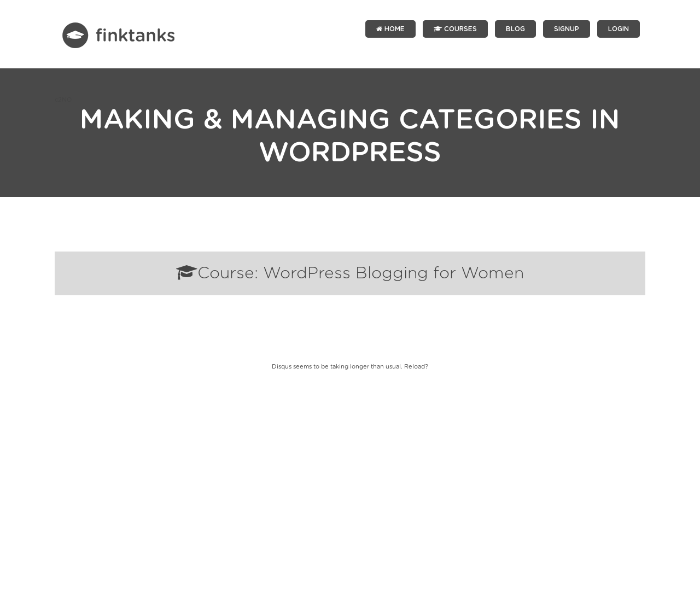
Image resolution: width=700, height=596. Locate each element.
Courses (455, 29)
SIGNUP (567, 29)
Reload (415, 367)
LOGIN (619, 29)
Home (390, 29)
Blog (515, 29)
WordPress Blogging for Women (393, 273)
